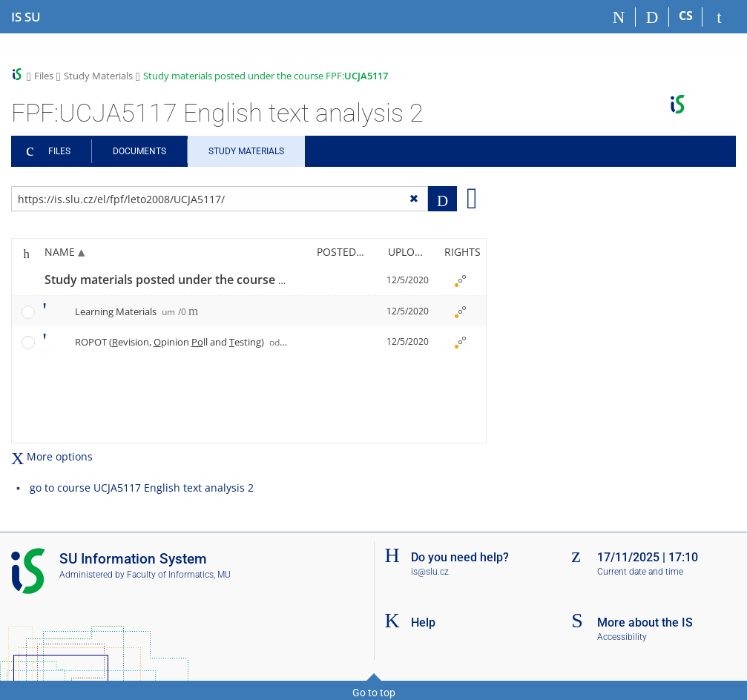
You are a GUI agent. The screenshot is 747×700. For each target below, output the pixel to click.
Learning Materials (131, 311)
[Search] (652, 17)
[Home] (619, 17)
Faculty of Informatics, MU (179, 575)
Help (423, 623)
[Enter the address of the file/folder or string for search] (220, 199)
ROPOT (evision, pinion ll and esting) (185, 342)
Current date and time (640, 572)
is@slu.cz (430, 572)
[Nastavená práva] (460, 280)
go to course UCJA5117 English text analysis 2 (142, 488)
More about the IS (645, 623)
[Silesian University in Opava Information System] (26, 17)
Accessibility (622, 637)
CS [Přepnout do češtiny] (686, 16)
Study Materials (98, 76)
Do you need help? (460, 557)
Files (44, 76)
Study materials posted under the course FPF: (266, 76)
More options (52, 456)
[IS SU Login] (719, 17)
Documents (139, 151)
